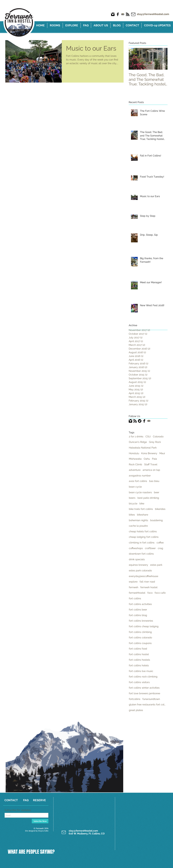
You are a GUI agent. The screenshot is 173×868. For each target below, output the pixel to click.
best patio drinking (148, 498)
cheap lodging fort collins (144, 537)
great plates (136, 710)
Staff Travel (151, 464)
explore (133, 582)
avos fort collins (138, 481)
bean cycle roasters (140, 492)
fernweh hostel (149, 587)
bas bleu (154, 481)
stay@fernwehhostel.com (153, 14)
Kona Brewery (149, 453)
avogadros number (140, 476)
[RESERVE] (39, 800)
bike (142, 503)
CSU (148, 436)
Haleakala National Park (143, 448)
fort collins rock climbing (143, 677)
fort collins (135, 598)
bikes (132, 515)
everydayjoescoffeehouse (144, 576)
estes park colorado (140, 570)
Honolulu (134, 453)
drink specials (137, 559)
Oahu (147, 459)
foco (150, 593)
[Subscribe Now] (40, 821)
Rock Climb (135, 464)
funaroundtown (151, 699)
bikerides (160, 509)
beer (157, 492)
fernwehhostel (137, 593)
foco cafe (160, 593)
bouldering (156, 520)
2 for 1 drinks (136, 436)
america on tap (151, 470)
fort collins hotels (139, 665)
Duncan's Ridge (138, 442)
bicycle (133, 503)
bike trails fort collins (141, 509)
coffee (160, 543)
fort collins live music (141, 671)
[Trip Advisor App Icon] (123, 14)
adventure (135, 470)
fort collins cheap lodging (144, 626)
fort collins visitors (139, 682)
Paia (154, 459)
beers (132, 498)
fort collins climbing (140, 632)
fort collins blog (138, 615)
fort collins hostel (139, 654)
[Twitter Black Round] (140, 421)
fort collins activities (140, 604)
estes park (156, 565)
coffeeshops (136, 548)
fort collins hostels (139, 660)
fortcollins (135, 699)
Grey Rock (155, 442)
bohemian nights (138, 520)
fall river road (147, 582)
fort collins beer (138, 610)
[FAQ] (26, 800)
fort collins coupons (140, 643)
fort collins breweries (141, 621)
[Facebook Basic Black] (118, 14)
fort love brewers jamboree (144, 693)
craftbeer (150, 548)
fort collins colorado (140, 637)
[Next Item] (162, 59)
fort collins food (138, 649)
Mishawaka (135, 459)
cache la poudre (138, 526)
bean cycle (135, 487)
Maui (162, 453)
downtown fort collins (141, 554)
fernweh (134, 587)
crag (160, 548)
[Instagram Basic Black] (113, 14)
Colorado (158, 436)
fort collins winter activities (144, 688)
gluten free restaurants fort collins (147, 704)
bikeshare (143, 515)
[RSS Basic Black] (128, 14)
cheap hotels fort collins (143, 531)
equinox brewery (138, 565)
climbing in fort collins (142, 543)
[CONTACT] (11, 800)
